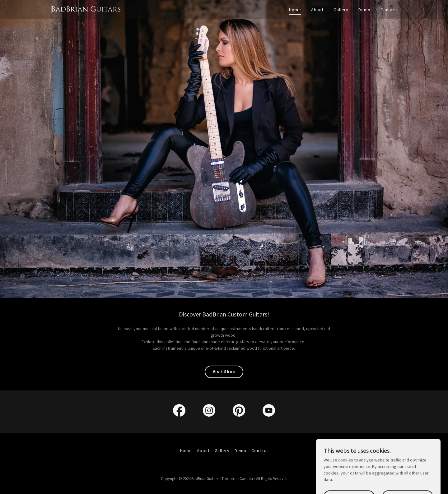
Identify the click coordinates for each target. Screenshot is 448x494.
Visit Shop (224, 372)
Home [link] (295, 10)
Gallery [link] (341, 10)
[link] (86, 10)
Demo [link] (364, 10)
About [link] (317, 10)
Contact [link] (389, 10)
